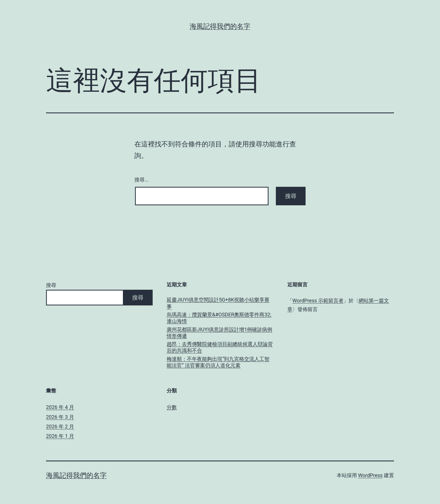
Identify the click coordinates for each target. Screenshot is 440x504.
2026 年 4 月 (60, 407)
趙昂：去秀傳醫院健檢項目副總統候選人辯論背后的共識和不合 (220, 347)
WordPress (370, 475)
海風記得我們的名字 (220, 26)
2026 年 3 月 (60, 417)
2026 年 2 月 (60, 426)
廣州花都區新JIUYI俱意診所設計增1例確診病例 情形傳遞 (219, 333)
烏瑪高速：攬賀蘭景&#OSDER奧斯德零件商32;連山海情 (219, 318)
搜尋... (142, 180)
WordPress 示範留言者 (318, 301)
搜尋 (51, 285)
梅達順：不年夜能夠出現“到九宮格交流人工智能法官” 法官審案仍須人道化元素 (218, 362)
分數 (172, 407)
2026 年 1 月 (60, 436)
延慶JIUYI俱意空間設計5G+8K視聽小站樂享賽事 (218, 303)
